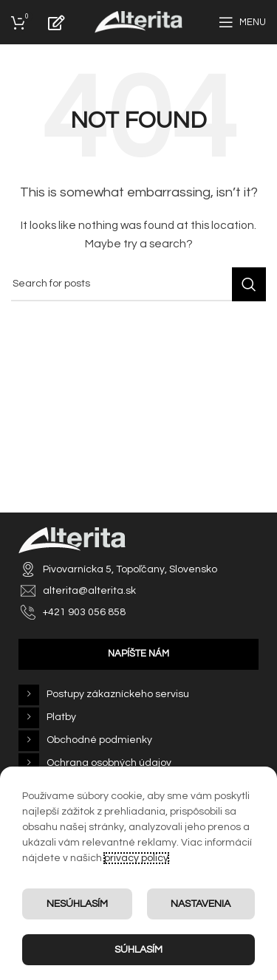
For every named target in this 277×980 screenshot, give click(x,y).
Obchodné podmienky (99, 740)
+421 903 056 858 (84, 612)
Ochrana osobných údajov (109, 763)
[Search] (138, 284)
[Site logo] (138, 22)
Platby (61, 717)
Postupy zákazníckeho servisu (118, 694)
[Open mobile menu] (242, 22)
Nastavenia (201, 904)
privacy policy (136, 858)
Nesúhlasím (77, 904)
